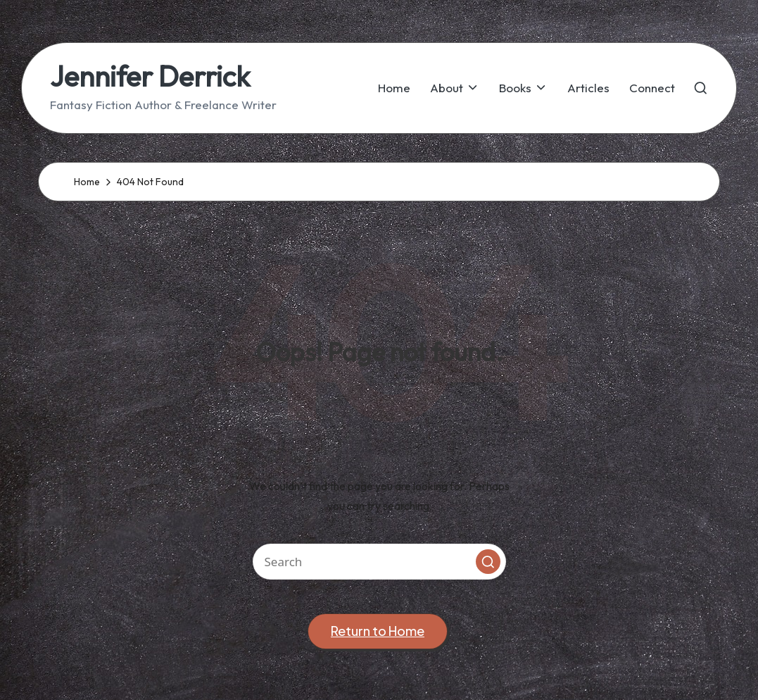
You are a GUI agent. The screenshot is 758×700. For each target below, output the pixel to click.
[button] (488, 562)
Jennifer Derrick (150, 76)
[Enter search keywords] (379, 562)
